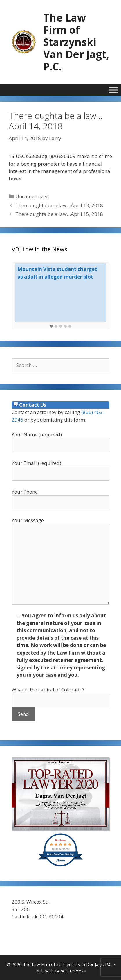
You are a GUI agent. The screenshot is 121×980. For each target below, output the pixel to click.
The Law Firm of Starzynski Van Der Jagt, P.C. (76, 42)
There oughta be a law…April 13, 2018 (59, 205)
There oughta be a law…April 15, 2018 (59, 214)
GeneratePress (70, 971)
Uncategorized (32, 196)
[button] (51, 327)
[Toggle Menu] (113, 90)
